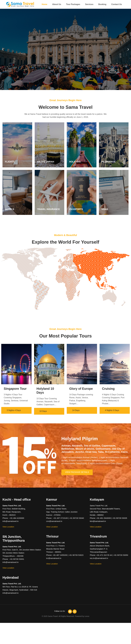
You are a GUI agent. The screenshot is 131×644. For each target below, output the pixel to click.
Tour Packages (73, 4)
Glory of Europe (81, 389)
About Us (57, 4)
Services (89, 4)
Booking (102, 4)
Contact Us (117, 4)
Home (44, 4)
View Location (8, 527)
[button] (3, 49)
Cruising (108, 389)
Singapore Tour (15, 389)
